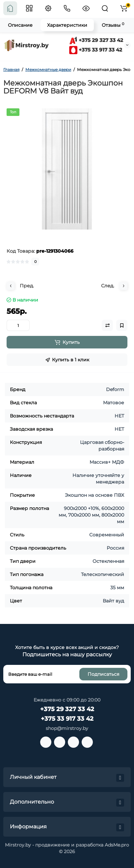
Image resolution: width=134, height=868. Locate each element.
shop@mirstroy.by (67, 728)
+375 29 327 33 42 (96, 40)
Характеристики (67, 25)
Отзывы (113, 25)
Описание (20, 25)
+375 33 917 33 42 (96, 50)
